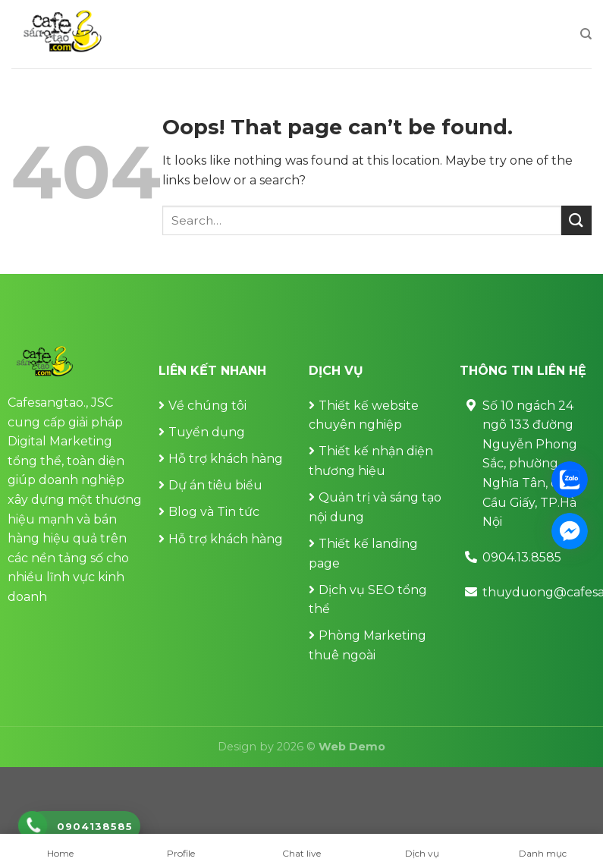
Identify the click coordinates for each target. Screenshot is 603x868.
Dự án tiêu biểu (215, 485)
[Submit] (576, 220)
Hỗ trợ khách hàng (226, 459)
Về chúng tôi (207, 406)
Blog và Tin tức (214, 512)
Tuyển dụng (207, 432)
